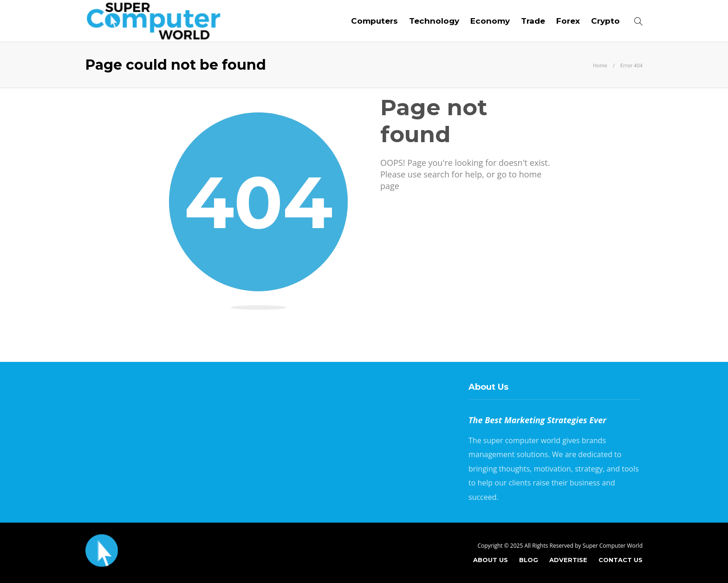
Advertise (568, 560)
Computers (374, 21)
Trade (533, 21)
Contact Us (621, 560)
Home (600, 65)
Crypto (605, 21)
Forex (568, 21)
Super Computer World (613, 546)
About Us (491, 560)
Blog (529, 560)
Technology (434, 21)
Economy (490, 21)
